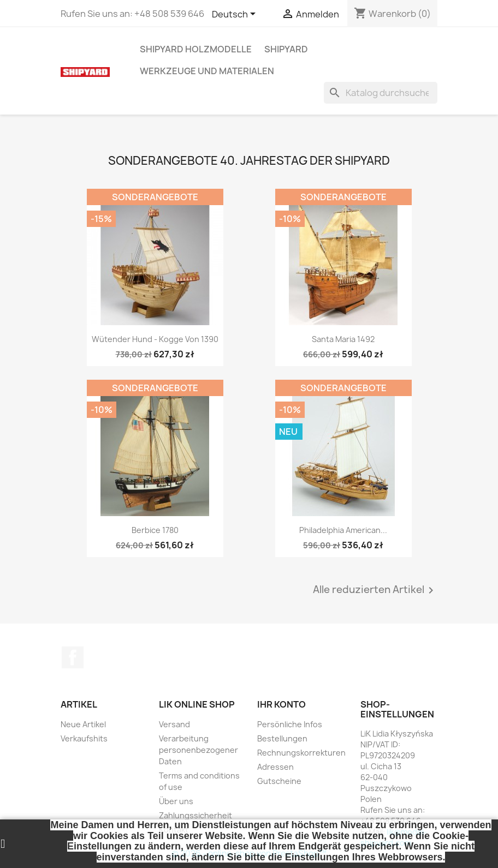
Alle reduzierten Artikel (375, 590)
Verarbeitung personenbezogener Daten (198, 750)
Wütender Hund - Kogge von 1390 (155, 339)
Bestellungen (282, 738)
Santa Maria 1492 (343, 339)
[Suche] (381, 93)
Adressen (275, 767)
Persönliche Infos (290, 724)
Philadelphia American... (343, 530)
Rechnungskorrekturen (301, 753)
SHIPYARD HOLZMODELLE (196, 49)
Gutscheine (279, 781)
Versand (174, 724)
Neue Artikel (83, 724)
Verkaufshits (84, 738)
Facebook (73, 657)
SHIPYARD (286, 49)
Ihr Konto (281, 704)
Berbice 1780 (155, 530)
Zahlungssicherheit (195, 815)
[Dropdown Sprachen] (236, 15)
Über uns (176, 801)
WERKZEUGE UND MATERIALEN (207, 71)
